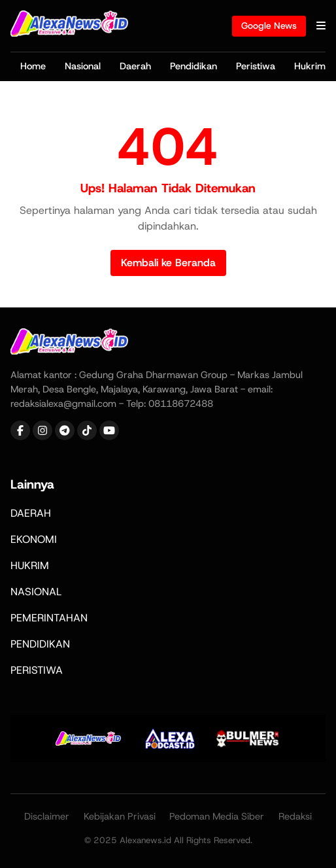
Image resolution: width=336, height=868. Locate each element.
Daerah (135, 66)
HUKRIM (30, 565)
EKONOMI (34, 539)
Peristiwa (256, 66)
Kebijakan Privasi (120, 816)
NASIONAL (36, 592)
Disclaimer (47, 816)
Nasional (83, 66)
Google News (269, 26)
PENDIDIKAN (40, 644)
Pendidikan (193, 66)
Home (33, 66)
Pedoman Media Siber (217, 816)
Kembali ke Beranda (168, 263)
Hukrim (310, 66)
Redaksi (295, 816)
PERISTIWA (37, 670)
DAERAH (31, 513)
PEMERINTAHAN (49, 618)
